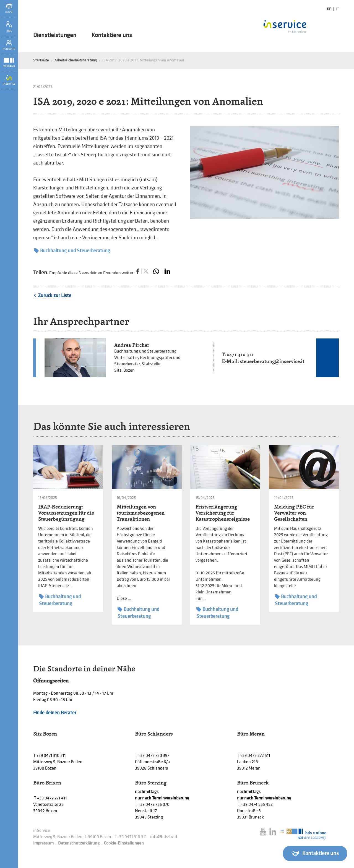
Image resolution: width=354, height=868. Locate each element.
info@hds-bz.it (164, 837)
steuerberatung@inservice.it (272, 361)
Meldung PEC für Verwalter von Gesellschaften (294, 513)
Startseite (41, 60)
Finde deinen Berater (55, 713)
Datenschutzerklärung (79, 843)
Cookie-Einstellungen (124, 843)
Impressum (43, 843)
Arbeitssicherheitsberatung (76, 60)
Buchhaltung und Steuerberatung (72, 251)
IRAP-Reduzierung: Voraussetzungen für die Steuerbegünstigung (66, 513)
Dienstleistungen (55, 35)
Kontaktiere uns (112, 35)
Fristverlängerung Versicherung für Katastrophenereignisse (223, 513)
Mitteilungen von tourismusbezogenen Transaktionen (141, 513)
